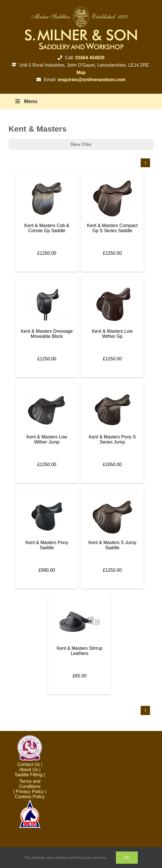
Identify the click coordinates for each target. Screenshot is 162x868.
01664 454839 (90, 58)
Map (81, 72)
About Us (29, 770)
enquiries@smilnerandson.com (92, 80)
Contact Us (29, 764)
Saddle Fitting (29, 775)
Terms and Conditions (30, 784)
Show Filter (81, 144)
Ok (127, 857)
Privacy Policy (30, 792)
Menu (26, 101)
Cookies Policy (30, 797)
